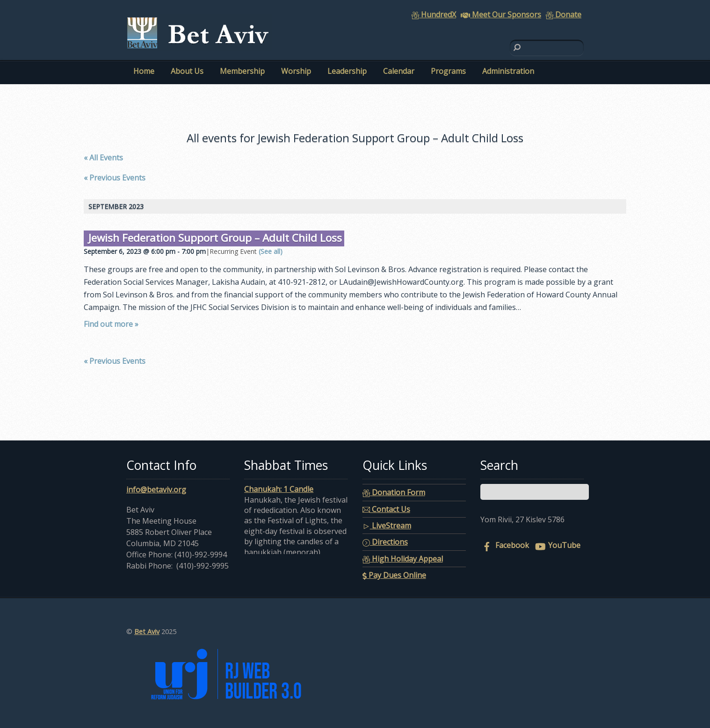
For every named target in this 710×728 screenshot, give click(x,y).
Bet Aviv (147, 631)
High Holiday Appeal (403, 559)
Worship (296, 71)
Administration (508, 71)
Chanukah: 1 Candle (279, 489)
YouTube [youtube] (557, 545)
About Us (187, 71)
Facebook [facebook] (505, 545)
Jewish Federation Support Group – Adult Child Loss (215, 238)
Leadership (347, 71)
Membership (242, 71)
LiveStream (387, 526)
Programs (448, 71)
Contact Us (386, 509)
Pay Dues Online (394, 575)
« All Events (103, 158)
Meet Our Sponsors (501, 14)
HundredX (434, 14)
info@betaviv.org (156, 490)
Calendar (399, 71)
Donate (564, 14)
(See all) (271, 251)
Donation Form (394, 492)
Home (144, 71)
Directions (385, 542)
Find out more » (111, 324)
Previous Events (115, 178)
